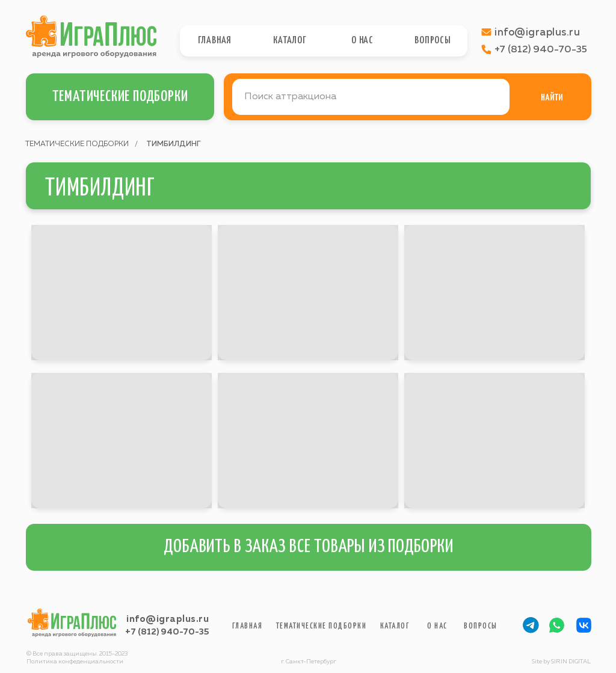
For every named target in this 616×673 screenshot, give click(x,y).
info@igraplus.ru (168, 619)
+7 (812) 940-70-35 (167, 632)
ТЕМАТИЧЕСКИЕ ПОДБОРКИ (77, 144)
